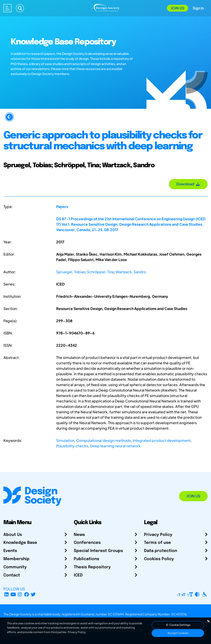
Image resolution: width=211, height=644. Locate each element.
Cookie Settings (178, 625)
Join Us (177, 8)
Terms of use (157, 543)
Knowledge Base (20, 543)
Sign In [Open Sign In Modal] (198, 8)
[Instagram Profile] (20, 594)
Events (10, 551)
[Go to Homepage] (105, 8)
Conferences (87, 543)
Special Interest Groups (98, 551)
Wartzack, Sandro (131, 272)
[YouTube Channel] (13, 594)
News (79, 535)
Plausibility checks (72, 446)
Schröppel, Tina (100, 272)
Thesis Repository (92, 567)
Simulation (65, 440)
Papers (62, 207)
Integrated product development (162, 440)
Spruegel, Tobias (71, 272)
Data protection (161, 551)
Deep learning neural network (115, 446)
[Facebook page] (27, 594)
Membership (16, 559)
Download (188, 184)
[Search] (20, 8)
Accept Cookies (178, 633)
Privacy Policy (158, 535)
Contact (12, 575)
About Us (13, 535)
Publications (86, 559)
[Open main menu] (7, 8)
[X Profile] (33, 594)
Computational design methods (103, 440)
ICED (78, 575)
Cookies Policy (159, 559)
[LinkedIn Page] (6, 594)
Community (15, 567)
